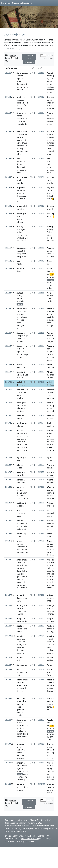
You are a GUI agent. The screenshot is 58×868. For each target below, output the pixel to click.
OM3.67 (41, 346)
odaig (22, 137)
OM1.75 (8, 430)
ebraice (20, 544)
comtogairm (22, 777)
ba (26, 645)
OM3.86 (41, 560)
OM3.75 (41, 430)
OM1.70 (8, 382)
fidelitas (50, 555)
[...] (52, 274)
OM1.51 (8, 73)
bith (21, 647)
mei (20, 536)
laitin (22, 774)
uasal (22, 170)
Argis (19, 193)
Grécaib (20, 196)
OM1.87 (8, 595)
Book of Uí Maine (38, 836)
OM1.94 (8, 680)
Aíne (49, 487)
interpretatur (22, 119)
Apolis (19, 626)
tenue (22, 496)
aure (24, 665)
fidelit (24, 552)
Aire (49, 132)
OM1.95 (8, 698)
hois (20, 582)
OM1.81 (8, 503)
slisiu (49, 288)
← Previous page (29, 57)
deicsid (24, 588)
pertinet (20, 411)
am (24, 143)
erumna (20, 433)
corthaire (21, 301)
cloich (19, 645)
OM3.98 (41, 744)
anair (24, 385)
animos (20, 608)
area (26, 436)
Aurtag (20, 227)
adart (49, 636)
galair (19, 516)
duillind (23, 734)
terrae (21, 320)
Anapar (20, 618)
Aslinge (20, 333)
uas (53, 283)
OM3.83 (41, 520)
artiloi (19, 229)
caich (22, 574)
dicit (26, 672)
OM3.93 (41, 665)
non (18, 256)
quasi (19, 395)
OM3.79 (41, 480)
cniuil (49, 793)
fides (19, 549)
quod (25, 405)
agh (48, 349)
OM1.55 (8, 158)
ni (25, 238)
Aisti (19, 293)
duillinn (50, 285)
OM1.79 (8, 480)
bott (25, 701)
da (24, 642)
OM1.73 (8, 416)
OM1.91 (8, 657)
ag (26, 346)
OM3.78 (41, 472)
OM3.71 (41, 389)
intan (19, 323)
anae (49, 601)
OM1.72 (8, 402)
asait (19, 317)
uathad (23, 241)
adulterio (21, 426)
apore (50, 76)
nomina (20, 712)
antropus (21, 585)
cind (18, 650)
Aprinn (20, 73)
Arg (48, 188)
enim (25, 493)
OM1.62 (8, 261)
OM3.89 (41, 618)
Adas (19, 403)
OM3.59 (41, 213)
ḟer (25, 106)
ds (19, 173)
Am (49, 541)
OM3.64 (41, 293)
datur (19, 571)
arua (21, 100)
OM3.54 (41, 131)
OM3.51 (41, 73)
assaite (20, 725)
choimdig (51, 148)
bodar (24, 367)
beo (20, 704)
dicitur (19, 164)
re (17, 349)
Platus (19, 675)
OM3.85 (41, 541)
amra (54, 288)
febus (19, 199)
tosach (19, 354)
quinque (20, 710)
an (18, 568)
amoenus (21, 483)
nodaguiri (51, 325)
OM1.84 (8, 533)
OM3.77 (41, 465)
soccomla (20, 639)
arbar (19, 154)
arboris (20, 222)
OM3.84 (41, 533)
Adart (19, 636)
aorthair (20, 444)
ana (18, 574)
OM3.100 (42, 784)
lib (48, 271)
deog (21, 506)
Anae (19, 560)
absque (20, 336)
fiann (53, 188)
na (27, 87)
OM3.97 (41, 268)
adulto (19, 418)
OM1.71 (8, 389)
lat (25, 529)
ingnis (19, 715)
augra (22, 357)
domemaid (21, 167)
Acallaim (21, 390)
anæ (18, 601)
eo (27, 447)
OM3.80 (41, 487)
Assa (19, 248)
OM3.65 (41, 309)
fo (24, 647)
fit (22, 209)
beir (22, 526)
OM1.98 (8, 763)
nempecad (20, 758)
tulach (19, 787)
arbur (24, 103)
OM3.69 (41, 372)
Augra (19, 346)
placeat (20, 251)
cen (20, 339)
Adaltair (20, 423)
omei (49, 536)
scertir (24, 439)
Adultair (51, 423)
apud (23, 650)
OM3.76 (41, 457)
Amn (50, 744)
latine (19, 81)
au (25, 365)
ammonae (21, 547)
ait (22, 704)
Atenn (19, 680)
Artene (20, 658)
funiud (23, 311)
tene (19, 707)
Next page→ (29, 62)
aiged (19, 442)
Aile (18, 465)
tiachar (19, 190)
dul (26, 725)
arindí (23, 121)
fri (25, 382)
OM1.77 (8, 465)
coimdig (20, 148)
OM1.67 (8, 346)
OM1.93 (8, 669)
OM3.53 (41, 113)
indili (19, 121)
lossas (19, 124)
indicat (25, 577)
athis (49, 436)
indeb (19, 264)
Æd (18, 698)
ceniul (19, 793)
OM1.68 (8, 364)
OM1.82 (8, 510)
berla (24, 339)
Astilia (19, 269)
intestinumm (22, 498)
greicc (21, 768)
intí (54, 442)
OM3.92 (41, 657)
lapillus (20, 660)
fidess (49, 549)
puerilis (23, 621)
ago (24, 458)
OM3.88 (41, 605)
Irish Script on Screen (25, 841)
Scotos (20, 691)
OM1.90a (8, 636)
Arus (49, 206)
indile (25, 124)
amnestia (21, 750)
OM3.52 (41, 97)
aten (19, 688)
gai (25, 720)
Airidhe (20, 472)
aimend (20, 790)
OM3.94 (41, 669)
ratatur (25, 450)
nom (50, 579)
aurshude (51, 475)
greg (50, 768)
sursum (22, 563)
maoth (19, 183)
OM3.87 (41, 595)
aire (26, 151)
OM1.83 (8, 520)
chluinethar (51, 378)
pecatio (50, 758)
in (27, 206)
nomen (20, 579)
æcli (24, 766)
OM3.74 (41, 423)
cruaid (19, 180)
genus (19, 219)
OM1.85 (8, 541)
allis (25, 526)
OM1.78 (8, 472)
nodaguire (21, 325)
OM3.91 (41, 636)
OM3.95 (41, 680)
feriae (19, 232)
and (53, 314)
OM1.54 (8, 131)
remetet (20, 146)
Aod (49, 698)
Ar (18, 97)
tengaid (20, 341)
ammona (51, 547)
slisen (19, 271)
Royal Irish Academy (30, 839)
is (17, 87)
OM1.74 (8, 423)
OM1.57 (8, 187)
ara (26, 146)
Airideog (20, 503)
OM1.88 (8, 605)
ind (18, 357)
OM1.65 (8, 309)
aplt (20, 631)
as (20, 405)
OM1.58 (8, 206)
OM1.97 (8, 744)
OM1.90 (8, 626)
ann (22, 314)
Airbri (19, 382)
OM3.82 (41, 510)
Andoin (20, 763)
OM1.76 (8, 457)
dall (18, 367)
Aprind (50, 73)
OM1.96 (8, 720)
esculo (19, 216)
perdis (19, 629)
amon (24, 549)
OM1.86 (8, 560)
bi (27, 238)
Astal (19, 720)
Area (49, 447)
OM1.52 (8, 97)
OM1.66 (8, 333)
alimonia (20, 523)
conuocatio (21, 771)
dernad (20, 90)
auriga (24, 134)
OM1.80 (8, 487)
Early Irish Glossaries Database (16, 3)
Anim (19, 605)
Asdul (49, 269)
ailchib (19, 468)
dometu (22, 87)
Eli (20, 385)
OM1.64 (8, 293)
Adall (19, 416)
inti (23, 442)
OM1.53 (8, 113)
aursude (20, 475)
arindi (54, 121)
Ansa (24, 254)
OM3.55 (41, 158)
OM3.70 (41, 382)
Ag (18, 458)
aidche (51, 529)
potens (20, 162)
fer (20, 106)
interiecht (21, 513)
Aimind (20, 480)
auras (19, 143)
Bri (18, 385)
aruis (19, 209)
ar (17, 106)
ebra (19, 766)
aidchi (21, 529)
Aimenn (20, 784)
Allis (18, 521)
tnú (23, 698)
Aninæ (19, 595)
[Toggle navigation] (54, 3)
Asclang (20, 214)
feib (24, 571)
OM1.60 (8, 226)
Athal (19, 365)
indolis (19, 116)
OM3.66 (41, 333)
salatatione (21, 392)
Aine (19, 487)
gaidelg (21, 780)
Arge (19, 113)
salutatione (52, 392)
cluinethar (21, 378)
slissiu (19, 737)
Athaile (20, 372)
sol (18, 328)
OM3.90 (41, 626)
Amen (19, 541)
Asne (19, 261)
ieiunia (19, 490)
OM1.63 (8, 268)
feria (19, 642)
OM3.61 (41, 248)
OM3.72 (41, 402)
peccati (20, 755)
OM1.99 (8, 784)
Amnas (20, 744)
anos (22, 568)
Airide (50, 472)
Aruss (19, 206)
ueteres (20, 653)
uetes (50, 653)
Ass (18, 309)
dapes (19, 598)
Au (18, 665)
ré (22, 349)
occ (18, 202)
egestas (20, 79)
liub (19, 723)
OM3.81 (41, 503)
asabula (20, 672)
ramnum (20, 683)
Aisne (49, 261)
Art (18, 159)
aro (23, 97)
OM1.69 (8, 372)
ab (20, 97)
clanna (24, 317)
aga (18, 351)
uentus (25, 611)
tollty (18, 254)
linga (26, 336)
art (18, 170)
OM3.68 (41, 364)
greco (25, 229)
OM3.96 (41, 698)
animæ (21, 614)
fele (20, 238)
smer (19, 701)
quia (18, 140)
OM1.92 (8, 665)
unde (19, 103)
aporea (20, 76)
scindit (24, 140)
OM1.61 (8, 248)
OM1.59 (8, 213)
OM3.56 (41, 177)
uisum (22, 408)
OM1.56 (8, 177)
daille (22, 375)
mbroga (20, 108)
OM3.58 (41, 206)
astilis (19, 296)
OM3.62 (41, 261)
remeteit (20, 151)
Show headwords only (12, 49)
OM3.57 (41, 187)
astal (19, 731)
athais (19, 436)
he (18, 647)
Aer (18, 430)
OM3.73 (41, 416)
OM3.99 (41, 763)
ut (25, 162)
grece (26, 73)
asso (25, 309)
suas (19, 588)
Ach (18, 510)
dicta (23, 447)
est (18, 496)
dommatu (21, 84)
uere (19, 552)
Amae (19, 534)
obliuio (20, 753)
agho (49, 357)
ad (18, 405)
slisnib (19, 298)
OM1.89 (8, 618)
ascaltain (20, 398)
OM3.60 (41, 226)
